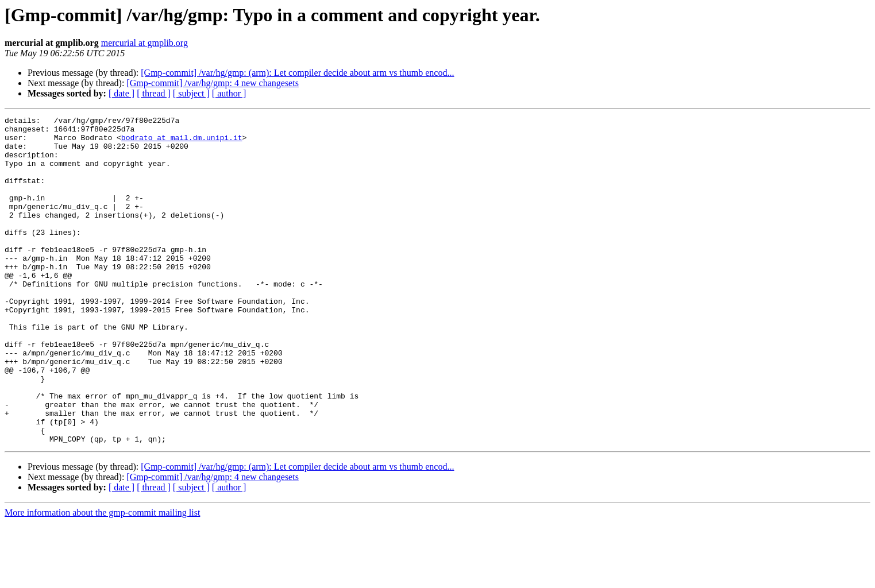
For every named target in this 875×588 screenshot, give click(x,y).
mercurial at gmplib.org (144, 43)
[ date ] (122, 93)
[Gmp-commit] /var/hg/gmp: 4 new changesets (212, 83)
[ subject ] (191, 93)
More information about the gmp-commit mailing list (102, 578)
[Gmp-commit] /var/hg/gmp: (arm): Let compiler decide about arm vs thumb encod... (297, 73)
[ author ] (229, 93)
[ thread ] (154, 93)
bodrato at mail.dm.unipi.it (182, 142)
